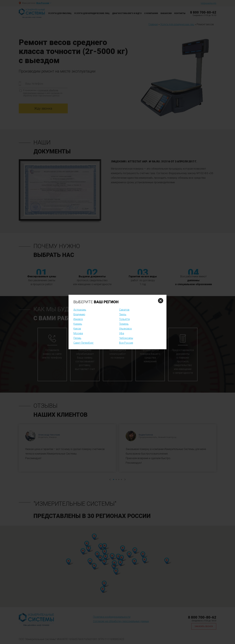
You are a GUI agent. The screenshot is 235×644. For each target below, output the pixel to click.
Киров (77, 329)
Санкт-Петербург (84, 343)
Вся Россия (126, 343)
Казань (78, 324)
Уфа (122, 333)
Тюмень (124, 324)
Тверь (123, 314)
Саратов (124, 310)
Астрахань (80, 310)
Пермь (77, 338)
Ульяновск (125, 329)
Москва (78, 333)
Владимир (79, 314)
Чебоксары (126, 338)
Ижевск (78, 319)
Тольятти (124, 319)
